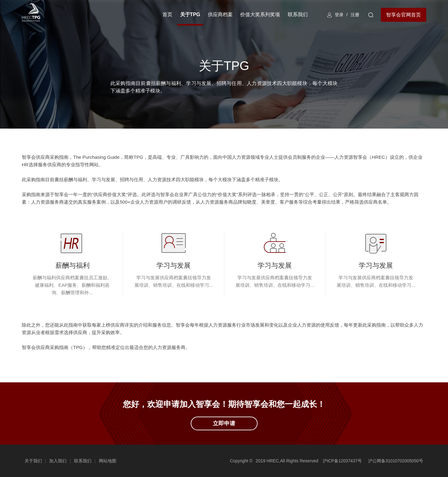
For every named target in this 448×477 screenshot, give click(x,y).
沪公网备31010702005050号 (395, 461)
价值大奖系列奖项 (259, 14)
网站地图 (108, 461)
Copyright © (240, 461)
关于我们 (34, 461)
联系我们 (297, 14)
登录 (338, 15)
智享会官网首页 (404, 15)
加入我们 (58, 461)
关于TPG (189, 14)
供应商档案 (219, 14)
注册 (355, 15)
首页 (167, 14)
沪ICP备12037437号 (341, 461)
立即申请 (224, 423)
